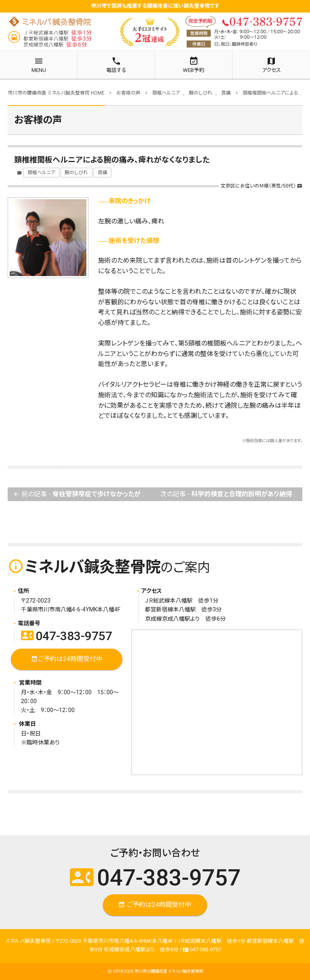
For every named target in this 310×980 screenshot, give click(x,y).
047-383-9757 (67, 636)
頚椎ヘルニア (41, 173)
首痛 (103, 173)
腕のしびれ (76, 173)
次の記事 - (231, 494)
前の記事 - (84, 494)
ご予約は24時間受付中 (67, 659)
